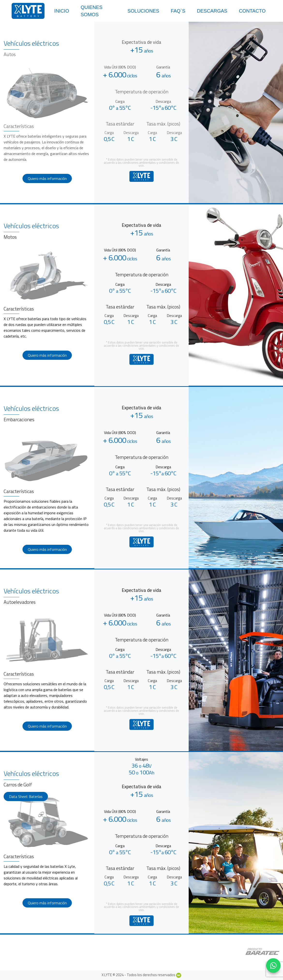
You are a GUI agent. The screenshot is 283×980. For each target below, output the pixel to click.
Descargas (212, 11)
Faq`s (178, 11)
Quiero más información (47, 178)
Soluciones (143, 11)
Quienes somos (91, 11)
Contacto (252, 11)
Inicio (62, 11)
